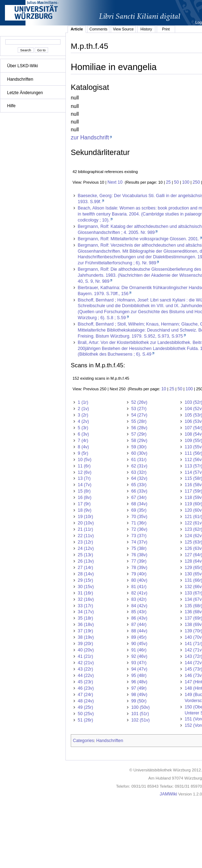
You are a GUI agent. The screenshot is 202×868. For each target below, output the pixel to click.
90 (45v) (139, 644)
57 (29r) (139, 434)
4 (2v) (83, 421)
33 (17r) (85, 606)
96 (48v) (139, 682)
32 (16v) (86, 599)
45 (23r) (85, 682)
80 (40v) (139, 580)
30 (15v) (86, 587)
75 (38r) (139, 548)
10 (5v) (85, 460)
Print (166, 29)
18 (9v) (85, 510)
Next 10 (115, 182)
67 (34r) (139, 498)
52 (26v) (139, 402)
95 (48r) (139, 676)
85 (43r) (139, 612)
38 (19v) (86, 637)
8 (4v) (83, 447)
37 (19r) (85, 631)
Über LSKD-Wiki (22, 66)
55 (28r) (139, 421)
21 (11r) (85, 529)
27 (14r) (85, 568)
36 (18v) (86, 625)
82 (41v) (139, 593)
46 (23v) (86, 688)
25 (168, 182)
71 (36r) (139, 523)
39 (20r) (85, 644)
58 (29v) (139, 441)
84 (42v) (139, 606)
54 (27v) (139, 415)
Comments (99, 29)
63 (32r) (139, 472)
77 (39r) (139, 561)
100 (186, 182)
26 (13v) (86, 561)
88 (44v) (139, 631)
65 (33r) (139, 485)
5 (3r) (83, 428)
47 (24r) (85, 695)
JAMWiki (168, 794)
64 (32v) (139, 478)
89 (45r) (139, 637)
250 (197, 182)
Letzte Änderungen (25, 93)
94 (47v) (139, 669)
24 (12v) (86, 548)
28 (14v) (86, 574)
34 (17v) (86, 612)
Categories (83, 741)
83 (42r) (139, 599)
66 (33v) (139, 491)
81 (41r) (139, 587)
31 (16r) (85, 593)
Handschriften (20, 79)
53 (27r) (139, 409)
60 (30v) (139, 453)
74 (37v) (139, 542)
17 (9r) (84, 504)
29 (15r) (85, 580)
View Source (123, 29)
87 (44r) (139, 625)
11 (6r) (84, 466)
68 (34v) (139, 504)
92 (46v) (139, 656)
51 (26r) (85, 720)
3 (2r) (83, 415)
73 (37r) (139, 536)
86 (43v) (139, 618)
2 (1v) (83, 409)
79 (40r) (139, 574)
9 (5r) (83, 453)
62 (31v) (139, 466)
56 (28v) (139, 428)
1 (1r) (83, 402)
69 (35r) (139, 510)
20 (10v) (86, 523)
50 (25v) (86, 714)
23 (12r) (85, 542)
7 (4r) (83, 441)
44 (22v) (86, 676)
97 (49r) (139, 688)
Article (77, 29)
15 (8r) (84, 491)
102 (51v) (140, 720)
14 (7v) (85, 485)
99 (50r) (139, 701)
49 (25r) (85, 707)
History (146, 29)
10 (164, 389)
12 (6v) (85, 472)
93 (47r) (139, 663)
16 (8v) (85, 498)
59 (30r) (139, 447)
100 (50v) (140, 707)
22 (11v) (86, 536)
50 (177, 182)
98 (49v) (139, 695)
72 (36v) (139, 529)
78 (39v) (139, 568)
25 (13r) (85, 555)
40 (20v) (86, 650)
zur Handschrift (90, 137)
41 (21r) (85, 656)
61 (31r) (139, 460)
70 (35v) (139, 517)
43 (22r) (85, 669)
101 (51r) (140, 714)
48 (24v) (86, 701)
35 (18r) (85, 618)
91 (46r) (139, 650)
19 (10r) (85, 517)
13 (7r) (84, 478)
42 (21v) (86, 663)
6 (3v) (83, 434)
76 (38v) (139, 555)
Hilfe (11, 106)
